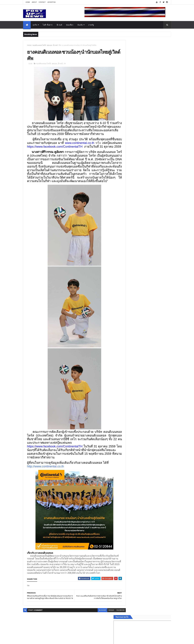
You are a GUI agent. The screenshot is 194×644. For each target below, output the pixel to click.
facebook (115, 627)
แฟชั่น (128, 406)
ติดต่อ (127, 415)
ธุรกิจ (35, 25)
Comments (159, 422)
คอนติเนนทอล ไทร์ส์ (39, 45)
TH (60, 45)
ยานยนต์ (128, 388)
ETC (128, 434)
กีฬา (127, 400)
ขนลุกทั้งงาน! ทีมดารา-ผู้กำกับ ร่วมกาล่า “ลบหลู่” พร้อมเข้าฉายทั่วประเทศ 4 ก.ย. (151, 276)
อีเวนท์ (59, 25)
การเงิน (128, 397)
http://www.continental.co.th (45, 478)
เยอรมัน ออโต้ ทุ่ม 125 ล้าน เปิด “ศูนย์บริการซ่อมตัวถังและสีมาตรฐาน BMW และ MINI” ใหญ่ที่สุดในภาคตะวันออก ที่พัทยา (153, 267)
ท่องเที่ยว (70, 25)
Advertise (52, 2)
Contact (42, 2)
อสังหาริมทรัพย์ (131, 385)
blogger (97, 627)
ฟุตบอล (49, 45)
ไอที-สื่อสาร (48, 25)
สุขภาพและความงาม (133, 403)
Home (28, 2)
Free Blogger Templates (53, 641)
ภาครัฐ (91, 25)
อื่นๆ (127, 412)
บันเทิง (80, 25)
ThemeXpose (37, 641)
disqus (106, 627)
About (34, 2)
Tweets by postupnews (135, 238)
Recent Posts (137, 422)
